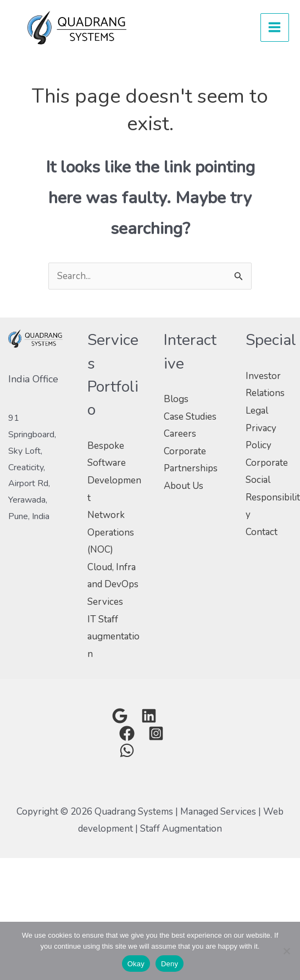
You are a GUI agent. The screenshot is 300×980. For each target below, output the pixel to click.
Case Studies (190, 417)
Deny (170, 964)
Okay (136, 964)
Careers (180, 434)
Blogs (176, 399)
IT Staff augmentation (113, 637)
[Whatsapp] (127, 750)
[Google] (120, 716)
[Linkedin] (149, 716)
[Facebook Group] (127, 733)
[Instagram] (156, 733)
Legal (257, 411)
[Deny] (286, 951)
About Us (184, 486)
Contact (262, 532)
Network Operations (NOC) (111, 532)
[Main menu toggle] (275, 28)
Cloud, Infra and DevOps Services (113, 584)
